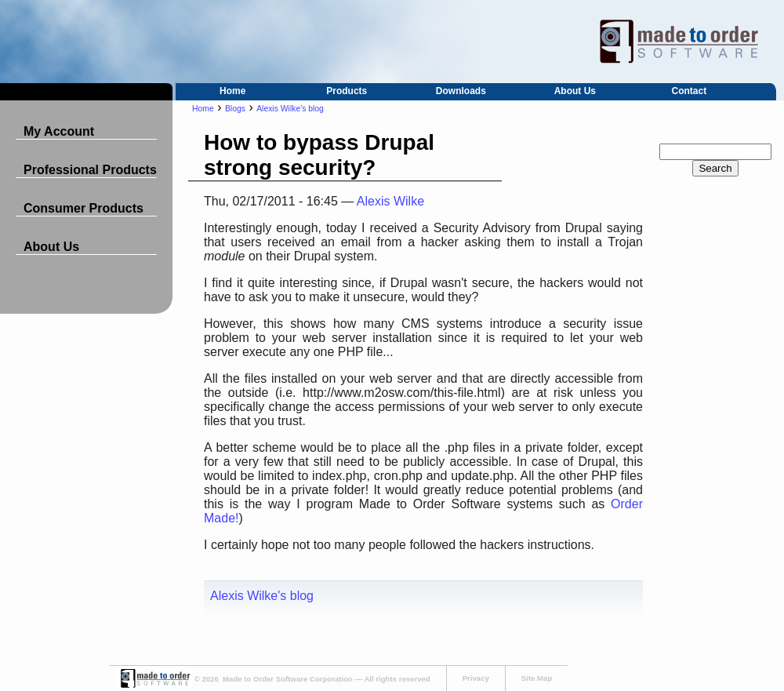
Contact (690, 91)
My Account (59, 131)
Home (232, 91)
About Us (575, 91)
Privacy (476, 678)
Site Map (537, 678)
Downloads (461, 91)
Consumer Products (83, 208)
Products (347, 91)
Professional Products (90, 170)
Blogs (235, 109)
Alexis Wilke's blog (290, 109)
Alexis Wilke (390, 201)
